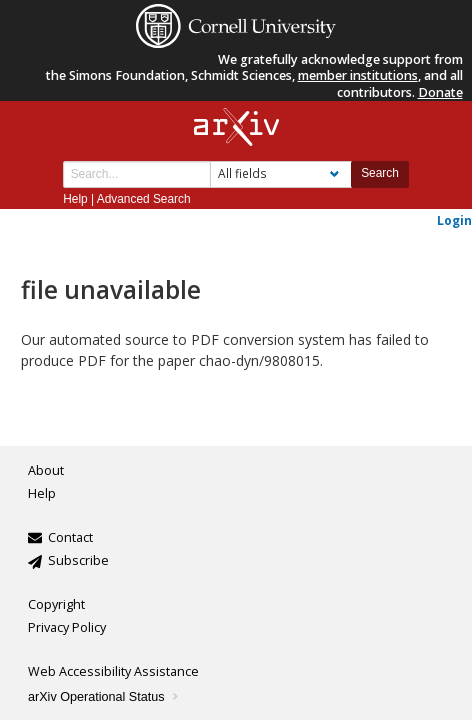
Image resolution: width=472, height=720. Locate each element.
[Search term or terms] (137, 174)
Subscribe (78, 560)
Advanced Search (144, 199)
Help (75, 199)
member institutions (358, 75)
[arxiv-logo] (236, 127)
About (46, 470)
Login (454, 220)
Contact (70, 537)
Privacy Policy (67, 627)
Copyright (56, 604)
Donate (440, 92)
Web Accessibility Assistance (113, 671)
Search (380, 173)
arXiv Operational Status (104, 697)
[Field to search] (281, 174)
